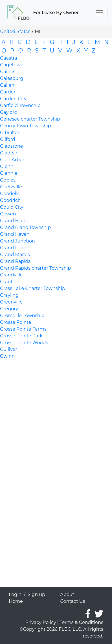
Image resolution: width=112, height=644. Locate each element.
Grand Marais (15, 255)
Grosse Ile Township (22, 316)
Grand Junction (17, 241)
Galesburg (12, 78)
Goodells (10, 194)
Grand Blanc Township (25, 227)
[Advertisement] (54, 419)
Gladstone (11, 146)
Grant (6, 282)
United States (15, 31)
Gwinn (7, 356)
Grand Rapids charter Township (35, 268)
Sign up (36, 594)
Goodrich (10, 200)
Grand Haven (15, 234)
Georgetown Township (26, 126)
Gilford (7, 139)
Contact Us (73, 601)
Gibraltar (10, 133)
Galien (7, 85)
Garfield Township (20, 105)
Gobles (8, 180)
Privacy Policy (41, 622)
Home (16, 601)
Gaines (8, 72)
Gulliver (9, 349)
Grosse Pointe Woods (24, 343)
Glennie (9, 173)
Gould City (12, 207)
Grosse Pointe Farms (23, 329)
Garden (8, 92)
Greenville (11, 302)
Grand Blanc (14, 221)
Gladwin (9, 153)
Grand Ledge (15, 248)
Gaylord (9, 112)
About (67, 594)
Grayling (9, 295)
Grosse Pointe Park (21, 336)
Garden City (13, 99)
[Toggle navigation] (100, 13)
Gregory (9, 309)
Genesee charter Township (30, 119)
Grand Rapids (15, 261)
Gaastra (9, 58)
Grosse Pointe (16, 322)
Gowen (8, 214)
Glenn (7, 166)
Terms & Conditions (82, 622)
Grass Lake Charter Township (33, 288)
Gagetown (12, 65)
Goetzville (11, 187)
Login (15, 594)
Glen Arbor (12, 160)
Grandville (11, 275)
